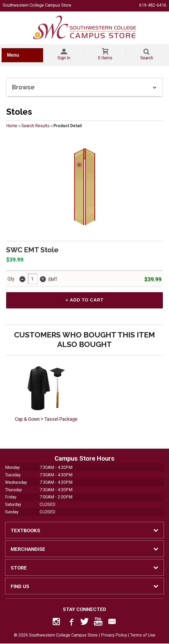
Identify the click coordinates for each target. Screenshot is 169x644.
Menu (13, 55)
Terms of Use (143, 636)
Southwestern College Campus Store (37, 5)
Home (12, 126)
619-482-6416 (153, 5)
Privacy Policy (114, 636)
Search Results (35, 126)
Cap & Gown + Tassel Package (46, 420)
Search (147, 58)
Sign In (64, 58)
